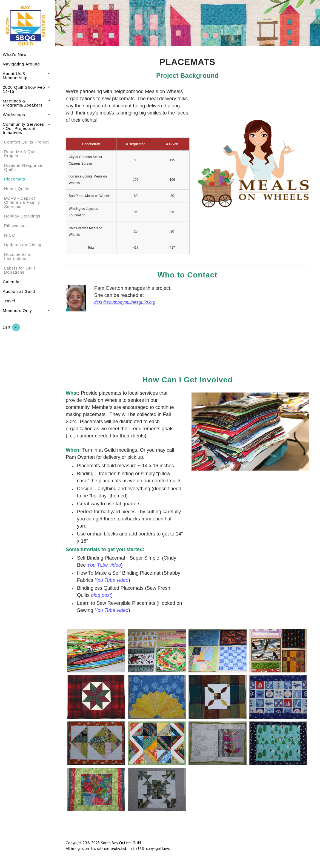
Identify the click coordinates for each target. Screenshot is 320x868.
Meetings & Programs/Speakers (23, 103)
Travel (9, 301)
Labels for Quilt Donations (20, 270)
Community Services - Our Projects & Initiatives (23, 128)
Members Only (17, 310)
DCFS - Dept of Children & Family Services (22, 202)
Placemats (15, 179)
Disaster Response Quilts (23, 167)
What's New (15, 54)
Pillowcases (16, 226)
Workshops (14, 115)
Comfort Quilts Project (26, 142)
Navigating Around (21, 64)
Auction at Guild (19, 291)
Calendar (12, 282)
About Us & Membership (15, 76)
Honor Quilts (17, 189)
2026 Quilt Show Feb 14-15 (24, 89)
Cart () (11, 327)
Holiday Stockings (22, 216)
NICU (10, 235)
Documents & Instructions (18, 256)
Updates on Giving (23, 245)
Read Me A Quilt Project (21, 154)
